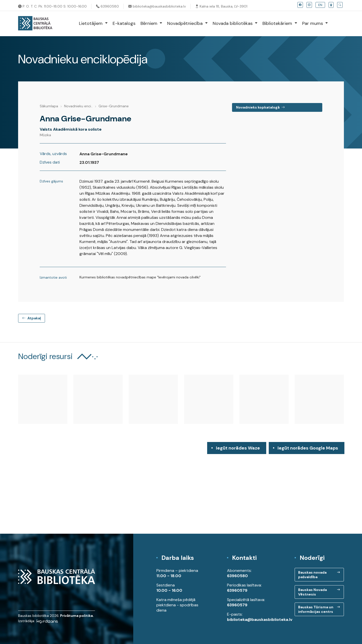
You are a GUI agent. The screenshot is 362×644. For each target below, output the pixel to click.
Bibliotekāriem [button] (278, 23)
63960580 (107, 6)
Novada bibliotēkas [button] (233, 23)
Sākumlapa (49, 106)
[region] (181, 488)
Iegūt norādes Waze (238, 448)
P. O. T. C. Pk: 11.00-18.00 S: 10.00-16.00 (52, 6)
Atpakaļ (32, 318)
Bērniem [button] (150, 23)
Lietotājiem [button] (91, 23)
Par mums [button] (313, 23)
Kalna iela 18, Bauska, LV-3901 (221, 6)
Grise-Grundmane (114, 106)
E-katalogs (124, 23)
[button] (331, 5)
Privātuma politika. (77, 616)
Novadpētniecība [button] (186, 23)
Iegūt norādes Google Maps (308, 450)
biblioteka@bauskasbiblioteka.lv (157, 6)
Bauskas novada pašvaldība (312, 575)
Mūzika (45, 135)
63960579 (237, 590)
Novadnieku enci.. (78, 106)
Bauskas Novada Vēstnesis (312, 592)
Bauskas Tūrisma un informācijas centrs (316, 609)
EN (320, 5)
